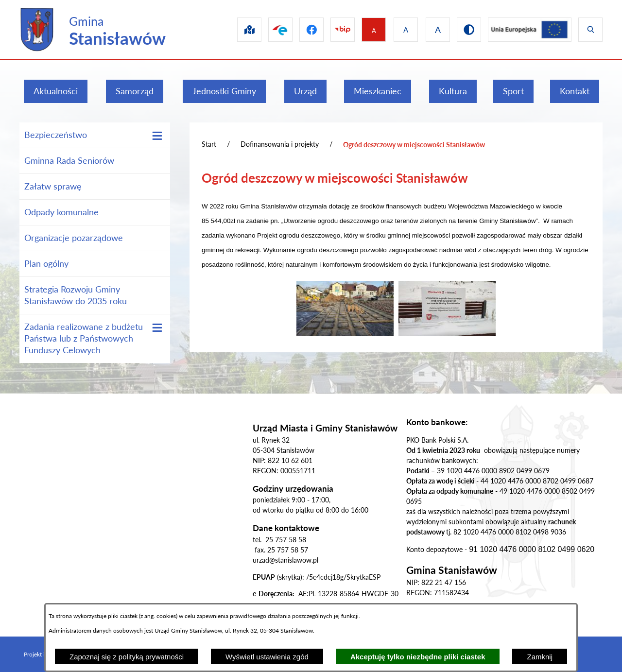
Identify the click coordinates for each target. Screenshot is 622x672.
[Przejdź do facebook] (302, 30)
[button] (345, 333)
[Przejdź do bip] (335, 30)
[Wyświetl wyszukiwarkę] (590, 30)
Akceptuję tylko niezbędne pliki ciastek (418, 657)
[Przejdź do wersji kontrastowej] (465, 30)
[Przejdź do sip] (236, 30)
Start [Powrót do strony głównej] (209, 144)
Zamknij (540, 657)
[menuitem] (56, 91)
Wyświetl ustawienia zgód (267, 657)
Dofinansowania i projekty (280, 144)
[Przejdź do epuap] (269, 30)
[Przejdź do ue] (528, 30)
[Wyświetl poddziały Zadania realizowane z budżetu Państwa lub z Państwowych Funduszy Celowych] (157, 328)
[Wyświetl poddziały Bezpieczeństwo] (157, 136)
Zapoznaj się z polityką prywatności (127, 657)
